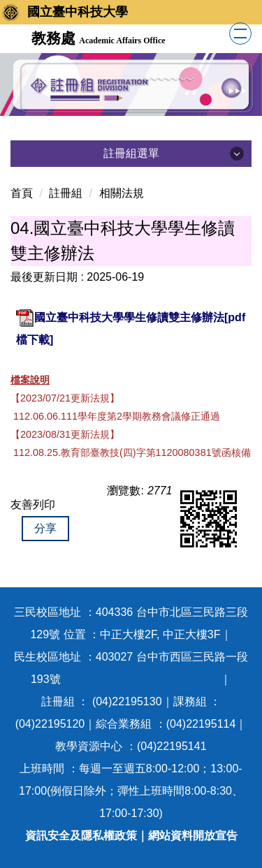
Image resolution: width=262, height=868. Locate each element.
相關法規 (122, 193)
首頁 (22, 193)
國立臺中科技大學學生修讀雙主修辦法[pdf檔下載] (131, 327)
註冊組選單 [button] (131, 153)
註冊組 (66, 193)
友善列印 (33, 505)
